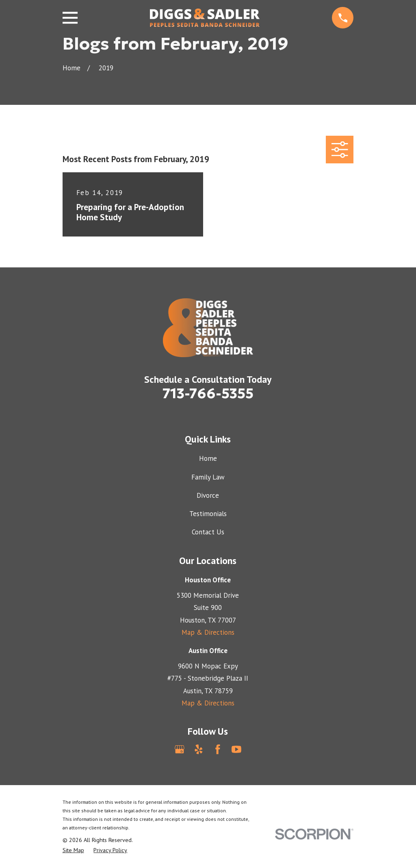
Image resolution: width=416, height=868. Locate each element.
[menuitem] (73, 851)
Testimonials (208, 514)
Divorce (208, 495)
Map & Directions (208, 632)
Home (208, 458)
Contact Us (208, 532)
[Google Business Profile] (180, 749)
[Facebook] (218, 749)
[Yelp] (199, 749)
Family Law (208, 477)
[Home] (205, 18)
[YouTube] (236, 749)
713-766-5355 (208, 393)
